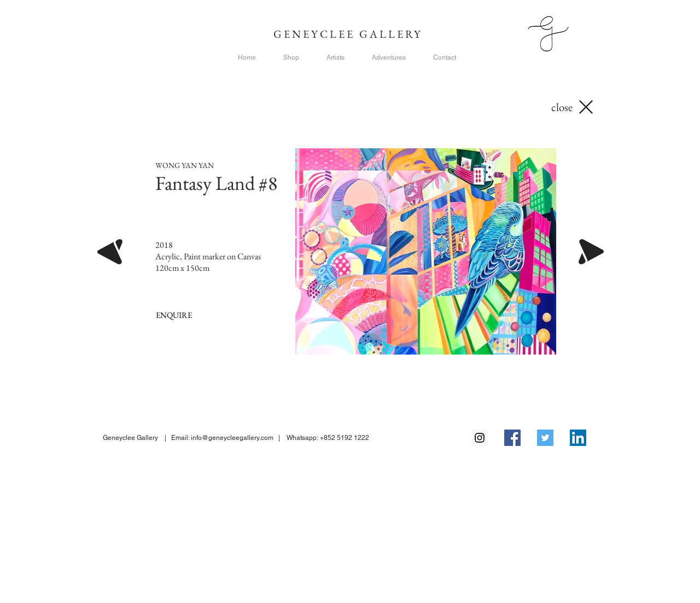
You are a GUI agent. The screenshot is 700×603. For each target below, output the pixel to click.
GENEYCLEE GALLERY (350, 34)
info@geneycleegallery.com (232, 438)
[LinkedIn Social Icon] (578, 438)
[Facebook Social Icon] (512, 438)
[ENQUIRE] (174, 315)
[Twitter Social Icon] (545, 438)
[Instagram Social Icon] (480, 438)
